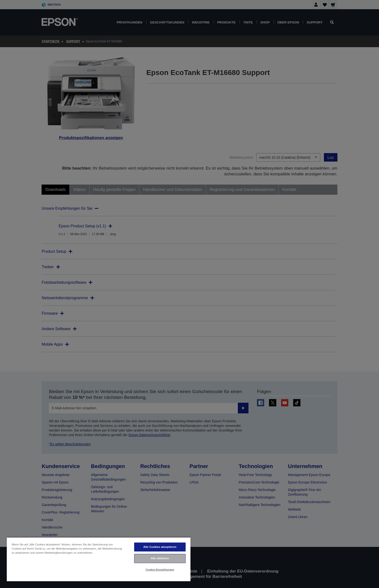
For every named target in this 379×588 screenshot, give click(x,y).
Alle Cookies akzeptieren (160, 547)
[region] (99, 559)
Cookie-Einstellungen (160, 570)
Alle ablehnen (160, 558)
